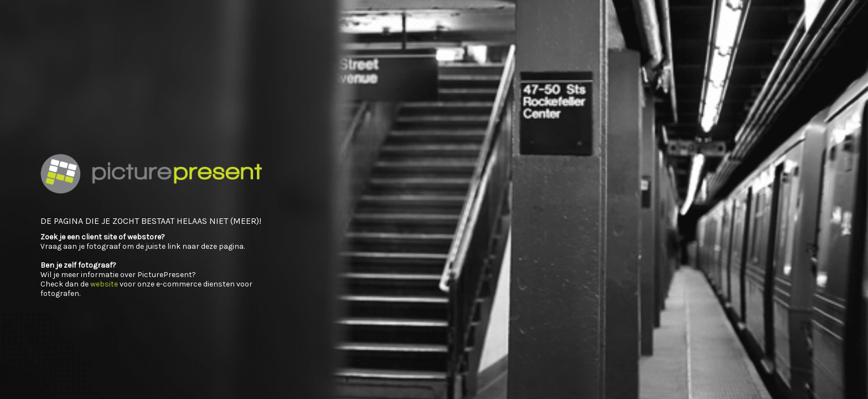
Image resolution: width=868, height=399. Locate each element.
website (104, 284)
